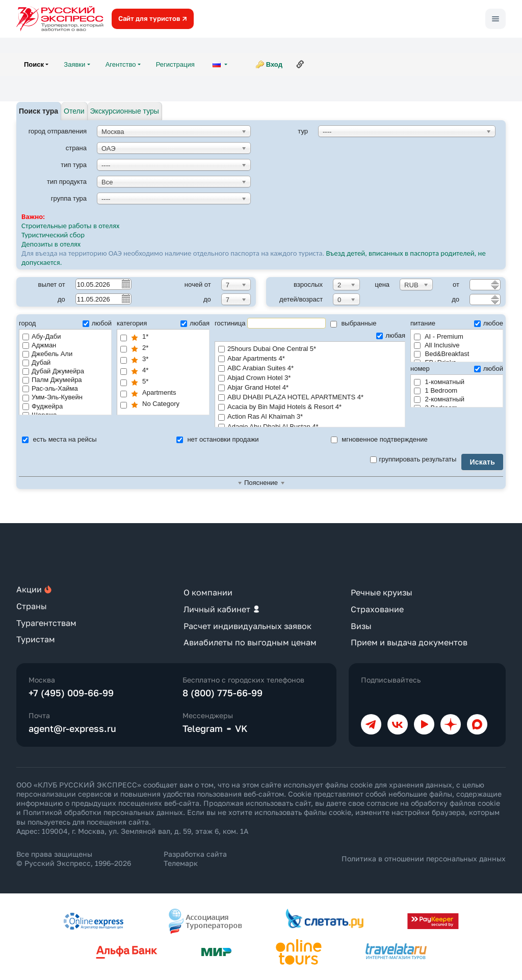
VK (241, 728)
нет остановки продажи (218, 439)
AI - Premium (439, 336)
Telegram (203, 728)
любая (195, 323)
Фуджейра (43, 406)
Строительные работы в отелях (70, 226)
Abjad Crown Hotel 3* (310, 378)
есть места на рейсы (59, 439)
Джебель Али (47, 354)
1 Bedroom (436, 390)
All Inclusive (437, 345)
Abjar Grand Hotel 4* (310, 388)
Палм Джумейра (52, 380)
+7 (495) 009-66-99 (71, 693)
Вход (274, 64)
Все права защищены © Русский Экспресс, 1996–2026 (74, 859)
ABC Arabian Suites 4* (310, 369)
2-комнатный (439, 399)
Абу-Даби (42, 336)
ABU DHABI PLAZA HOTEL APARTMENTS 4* (310, 398)
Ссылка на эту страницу (300, 64)
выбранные (354, 323)
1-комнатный (439, 382)
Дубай (36, 362)
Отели (74, 111)
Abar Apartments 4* (310, 359)
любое (489, 323)
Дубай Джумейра (53, 371)
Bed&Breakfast (441, 354)
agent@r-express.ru (72, 728)
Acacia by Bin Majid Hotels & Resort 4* (310, 407)
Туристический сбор (53, 235)
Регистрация (175, 64)
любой (97, 323)
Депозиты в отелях (51, 244)
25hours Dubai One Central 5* (310, 349)
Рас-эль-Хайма (50, 388)
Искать (482, 462)
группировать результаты (413, 459)
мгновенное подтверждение (379, 439)
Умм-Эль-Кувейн (53, 397)
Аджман (39, 345)
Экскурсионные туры (125, 111)
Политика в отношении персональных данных (424, 859)
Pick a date (125, 284)
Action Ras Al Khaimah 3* (310, 417)
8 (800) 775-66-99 (223, 693)
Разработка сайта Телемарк (195, 859)
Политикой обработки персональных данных (103, 812)
